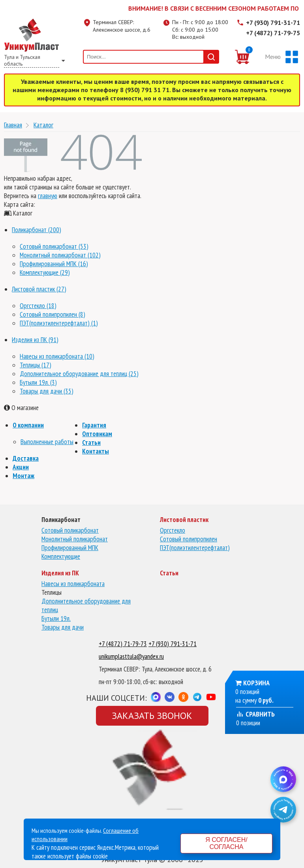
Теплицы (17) (36, 365)
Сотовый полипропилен (189, 539)
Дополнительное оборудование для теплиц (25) (79, 374)
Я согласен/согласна (226, 843)
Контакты (96, 451)
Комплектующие (61, 556)
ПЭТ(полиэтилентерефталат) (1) (59, 323)
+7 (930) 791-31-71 (273, 23)
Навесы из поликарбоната (73, 584)
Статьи (91, 443)
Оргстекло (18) (38, 306)
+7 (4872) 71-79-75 (273, 33)
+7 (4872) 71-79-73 (123, 644)
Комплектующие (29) (45, 272)
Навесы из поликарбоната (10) (57, 356)
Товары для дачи (63, 627)
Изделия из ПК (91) (35, 340)
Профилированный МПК (70, 548)
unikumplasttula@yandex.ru (131, 656)
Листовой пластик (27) (39, 289)
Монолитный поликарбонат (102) (60, 255)
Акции (21, 467)
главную (48, 196)
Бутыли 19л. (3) (38, 382)
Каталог (43, 125)
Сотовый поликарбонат (70, 530)
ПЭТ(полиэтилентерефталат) (195, 548)
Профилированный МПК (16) (54, 264)
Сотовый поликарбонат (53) (54, 246)
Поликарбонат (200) (37, 230)
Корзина (256, 683)
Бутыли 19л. (56, 618)
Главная (13, 125)
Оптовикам (97, 434)
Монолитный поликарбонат (75, 539)
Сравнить (255, 714)
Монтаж (23, 476)
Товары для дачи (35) (47, 391)
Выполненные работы (47, 442)
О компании (28, 425)
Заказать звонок (152, 716)
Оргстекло (173, 530)
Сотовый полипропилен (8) (53, 314)
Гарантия (94, 425)
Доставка (26, 458)
